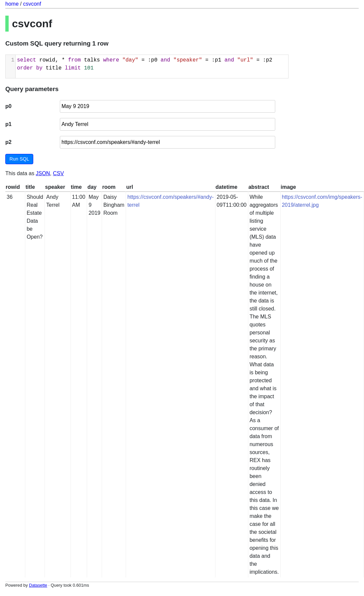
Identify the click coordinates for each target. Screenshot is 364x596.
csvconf (32, 4)
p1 (8, 124)
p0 (8, 106)
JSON (43, 173)
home (12, 4)
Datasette (38, 585)
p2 (8, 142)
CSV (58, 173)
